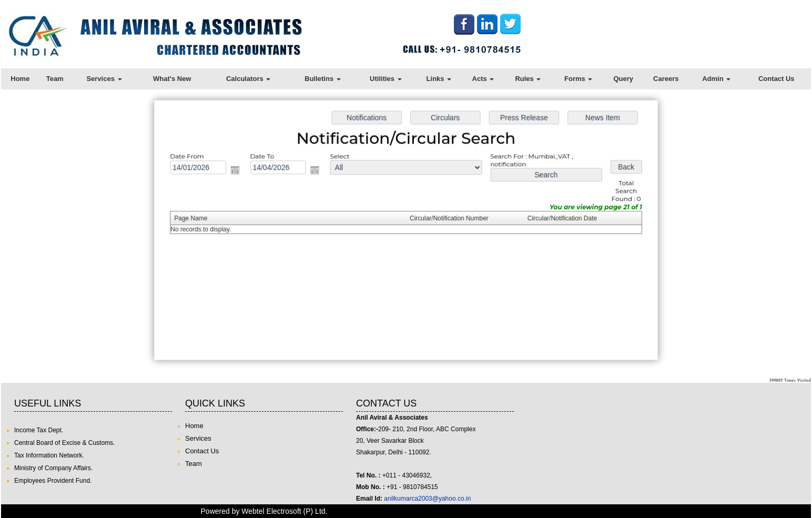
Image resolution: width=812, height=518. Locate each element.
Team (55, 79)
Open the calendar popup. (238, 171)
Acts (483, 79)
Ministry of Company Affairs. (53, 468)
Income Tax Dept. (39, 430)
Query (623, 79)
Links (439, 79)
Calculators (248, 79)
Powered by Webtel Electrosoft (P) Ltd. (264, 511)
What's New (172, 79)
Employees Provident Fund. (53, 481)
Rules (528, 79)
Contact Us (777, 79)
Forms (578, 79)
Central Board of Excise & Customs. (64, 443)
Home (20, 79)
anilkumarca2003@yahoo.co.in (427, 499)
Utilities (386, 79)
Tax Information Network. (49, 455)
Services (104, 79)
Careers (666, 79)
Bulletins (323, 79)
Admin (716, 79)
